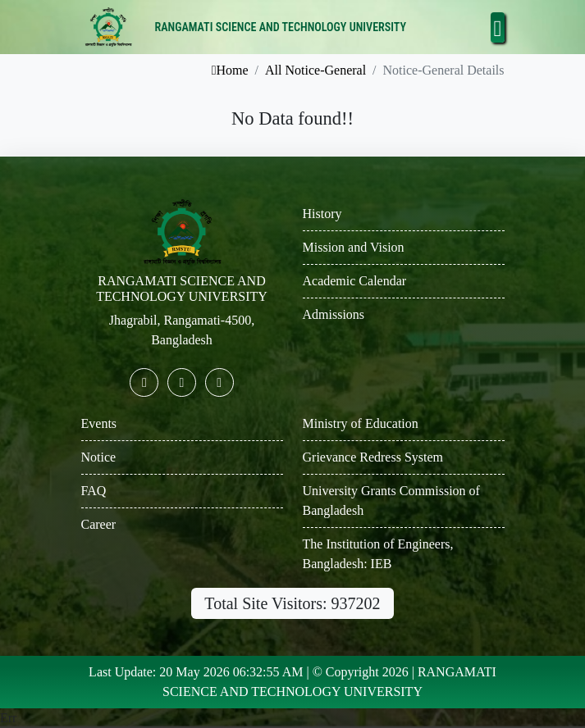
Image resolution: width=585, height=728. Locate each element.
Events (99, 423)
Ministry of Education (361, 423)
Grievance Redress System (373, 457)
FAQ (94, 491)
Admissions (334, 314)
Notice (99, 457)
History (322, 214)
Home (230, 70)
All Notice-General (315, 70)
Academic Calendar (355, 281)
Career (99, 524)
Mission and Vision (354, 247)
